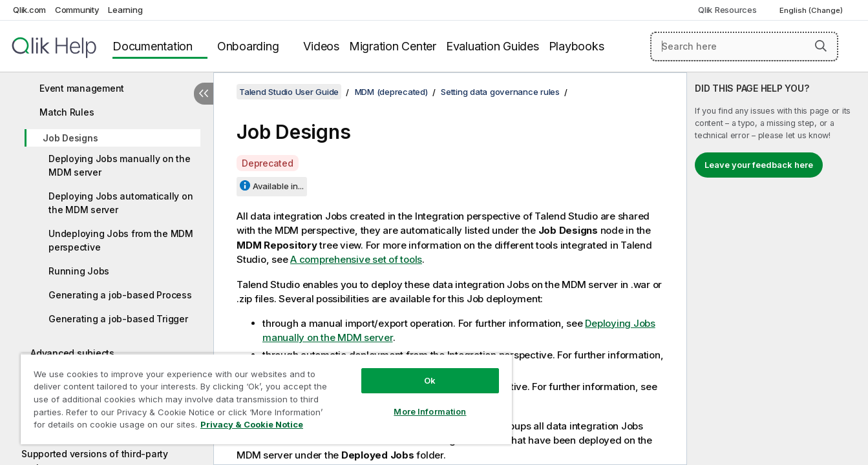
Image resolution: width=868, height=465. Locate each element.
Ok (430, 380)
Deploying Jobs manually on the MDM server (120, 165)
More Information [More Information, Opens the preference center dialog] (430, 411)
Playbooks (577, 46)
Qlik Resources (727, 10)
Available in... (278, 186)
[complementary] (778, 269)
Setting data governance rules (500, 92)
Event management (82, 88)
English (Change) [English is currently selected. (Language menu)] (812, 10)
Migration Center (393, 46)
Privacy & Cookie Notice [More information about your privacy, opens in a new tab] (252, 424)
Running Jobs (79, 271)
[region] (266, 399)
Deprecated (268, 163)
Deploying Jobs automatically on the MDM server (121, 203)
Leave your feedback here (759, 165)
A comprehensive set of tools (356, 259)
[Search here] (744, 46)
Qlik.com (29, 10)
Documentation (153, 46)
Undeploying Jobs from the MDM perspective (121, 240)
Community (77, 10)
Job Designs (70, 138)
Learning (125, 10)
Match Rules (67, 112)
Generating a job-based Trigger (118, 319)
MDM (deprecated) (391, 92)
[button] (821, 46)
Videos (321, 46)
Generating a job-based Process (120, 295)
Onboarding (248, 46)
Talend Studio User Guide (289, 92)
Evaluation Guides (492, 46)
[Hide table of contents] (204, 94)
